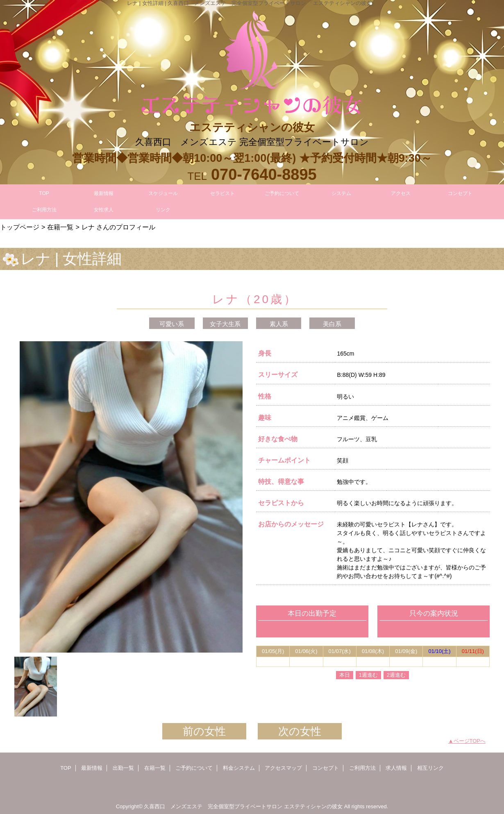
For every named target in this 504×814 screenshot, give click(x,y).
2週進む (396, 675)
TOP (44, 193)
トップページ (20, 227)
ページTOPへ (470, 741)
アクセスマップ (283, 768)
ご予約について (194, 768)
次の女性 (300, 731)
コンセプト (326, 768)
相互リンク (430, 768)
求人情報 (396, 768)
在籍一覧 (60, 227)
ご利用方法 (362, 768)
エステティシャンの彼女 (313, 806)
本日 (345, 675)
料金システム (239, 768)
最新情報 (92, 768)
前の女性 (204, 731)
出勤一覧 (123, 768)
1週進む (368, 675)
